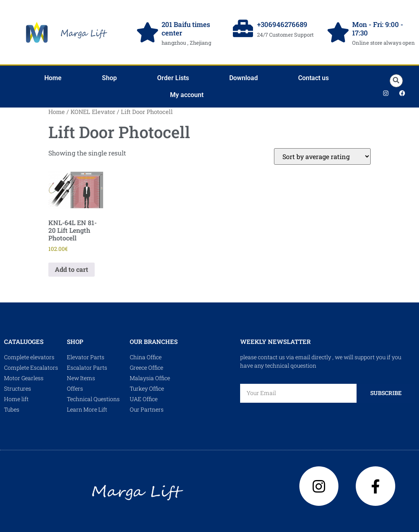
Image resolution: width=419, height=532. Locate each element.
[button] (396, 81)
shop (75, 342)
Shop (109, 78)
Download (244, 78)
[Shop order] (322, 156)
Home (53, 78)
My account (187, 95)
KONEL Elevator (93, 112)
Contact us (313, 78)
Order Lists (173, 78)
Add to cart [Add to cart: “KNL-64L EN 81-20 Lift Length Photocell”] (72, 269)
